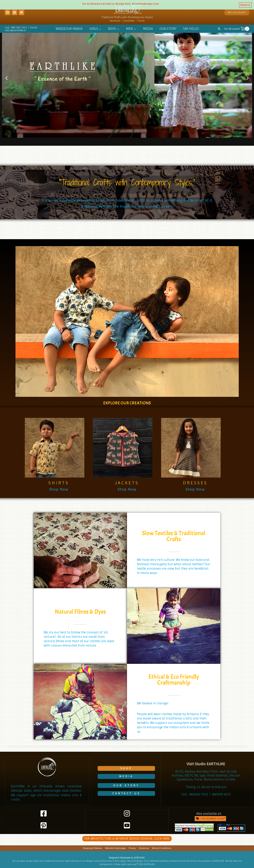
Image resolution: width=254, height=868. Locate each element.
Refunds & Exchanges (115, 848)
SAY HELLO (191, 29)
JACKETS (127, 483)
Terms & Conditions (162, 848)
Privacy (132, 848)
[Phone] (21, 12)
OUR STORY (168, 29)
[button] (6, 78)
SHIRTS (59, 483)
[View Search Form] (219, 29)
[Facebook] (8, 12)
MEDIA (148, 29)
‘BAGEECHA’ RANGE (69, 29)
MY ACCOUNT (237, 12)
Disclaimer (144, 848)
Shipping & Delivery (92, 848)
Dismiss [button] (245, 4)
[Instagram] (14, 12)
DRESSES (195, 483)
